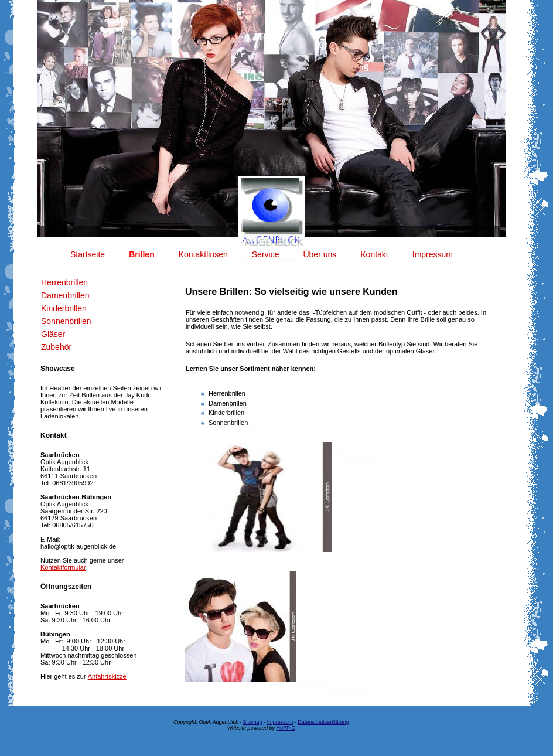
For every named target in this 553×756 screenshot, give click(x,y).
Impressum (280, 722)
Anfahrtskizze (107, 676)
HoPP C (286, 728)
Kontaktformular (63, 567)
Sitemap (253, 722)
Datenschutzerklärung (323, 722)
